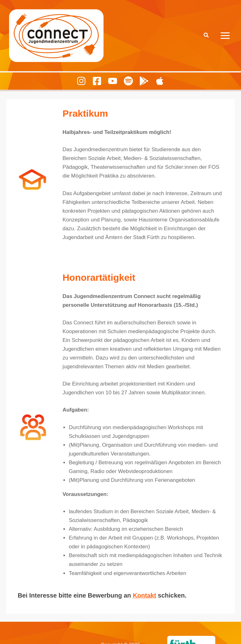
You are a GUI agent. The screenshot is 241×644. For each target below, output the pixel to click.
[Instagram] (81, 81)
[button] (206, 35)
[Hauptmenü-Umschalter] (225, 36)
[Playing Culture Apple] (160, 81)
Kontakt (144, 595)
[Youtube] (113, 81)
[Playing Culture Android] (144, 81)
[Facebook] (97, 81)
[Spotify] (128, 81)
